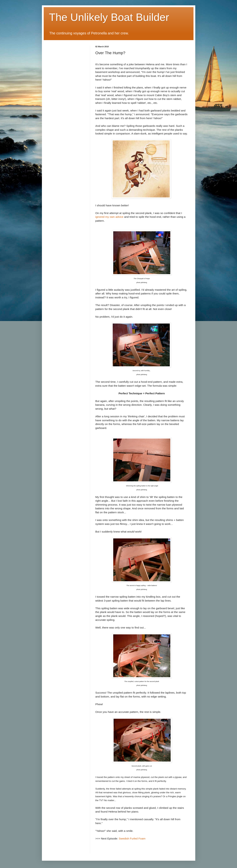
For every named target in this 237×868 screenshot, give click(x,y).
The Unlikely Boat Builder (109, 17)
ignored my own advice (109, 217)
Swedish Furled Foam (132, 838)
